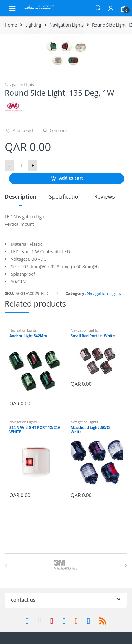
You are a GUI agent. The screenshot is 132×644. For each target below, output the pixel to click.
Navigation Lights (66, 25)
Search (98, 8)
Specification (65, 197)
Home (11, 25)
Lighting (33, 25)
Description (21, 197)
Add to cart (71, 178)
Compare (58, 130)
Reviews (104, 197)
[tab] (21, 199)
